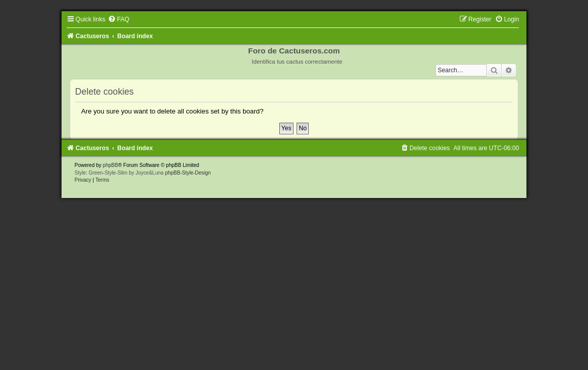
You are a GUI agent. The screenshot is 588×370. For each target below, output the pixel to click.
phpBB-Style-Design (188, 173)
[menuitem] (119, 19)
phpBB (110, 165)
